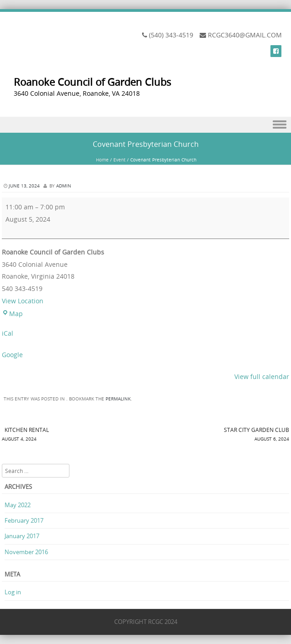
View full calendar (262, 377)
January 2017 (22, 536)
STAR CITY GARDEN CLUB (218, 435)
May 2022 (18, 505)
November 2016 (26, 552)
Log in (13, 592)
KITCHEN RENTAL (74, 435)
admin (64, 186)
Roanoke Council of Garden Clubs (93, 82)
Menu (145, 125)
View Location (23, 301)
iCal (8, 333)
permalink (118, 399)
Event (119, 160)
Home (102, 160)
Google (12, 355)
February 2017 (24, 520)
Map (12, 314)
